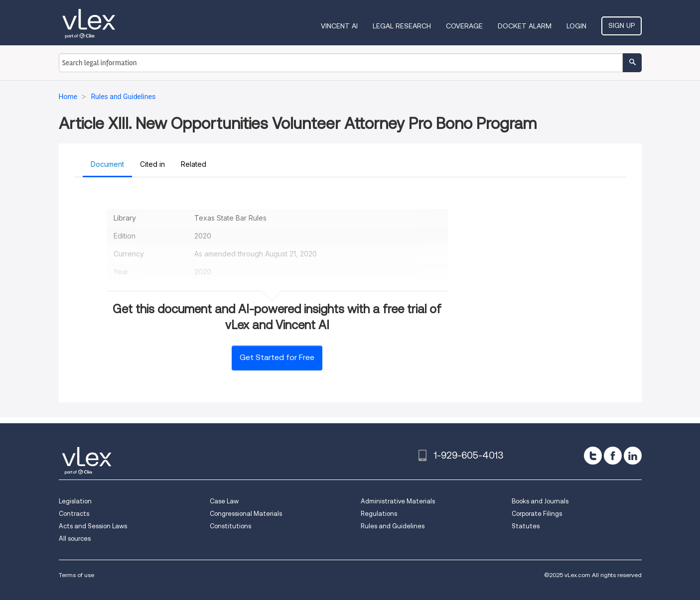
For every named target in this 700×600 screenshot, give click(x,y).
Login (576, 26)
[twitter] (593, 456)
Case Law (224, 501)
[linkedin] (633, 456)
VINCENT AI (339, 26)
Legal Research (402, 26)
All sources (75, 539)
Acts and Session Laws (93, 526)
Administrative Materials (398, 501)
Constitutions (230, 526)
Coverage (464, 26)
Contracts (74, 514)
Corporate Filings (537, 514)
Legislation (75, 501)
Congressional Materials (246, 514)
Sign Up (622, 25)
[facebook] (613, 456)
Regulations (379, 514)
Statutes (526, 526)
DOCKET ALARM (525, 26)
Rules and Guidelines (393, 526)
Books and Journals (540, 501)
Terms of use (76, 575)
